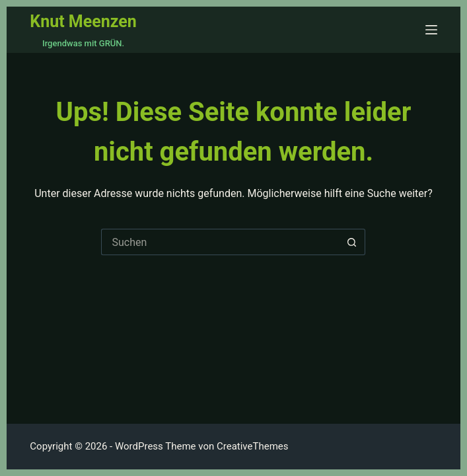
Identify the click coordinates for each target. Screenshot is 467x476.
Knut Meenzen (83, 21)
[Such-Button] (352, 242)
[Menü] (431, 30)
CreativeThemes (253, 446)
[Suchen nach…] (220, 242)
